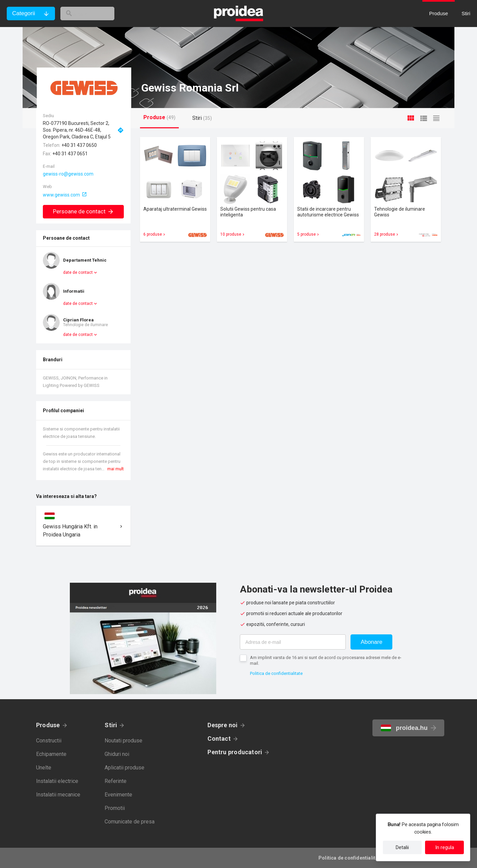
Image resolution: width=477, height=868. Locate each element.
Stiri (111, 725)
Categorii (24, 13)
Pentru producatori (235, 752)
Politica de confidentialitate (276, 673)
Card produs (175, 189)
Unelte (44, 768)
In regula (445, 847)
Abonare (371, 642)
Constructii (49, 741)
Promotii (115, 808)
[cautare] (97, 14)
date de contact (78, 272)
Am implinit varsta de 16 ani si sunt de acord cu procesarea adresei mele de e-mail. (326, 660)
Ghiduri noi (117, 754)
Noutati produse (123, 741)
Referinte (116, 781)
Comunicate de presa (130, 822)
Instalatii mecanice (58, 795)
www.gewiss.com (61, 195)
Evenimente (118, 795)
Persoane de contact (83, 211)
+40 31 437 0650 (79, 145)
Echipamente (51, 754)
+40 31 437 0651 (70, 154)
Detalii (402, 847)
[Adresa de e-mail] (293, 642)
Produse (48, 725)
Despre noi (222, 725)
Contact (219, 739)
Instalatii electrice (57, 781)
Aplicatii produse (124, 768)
